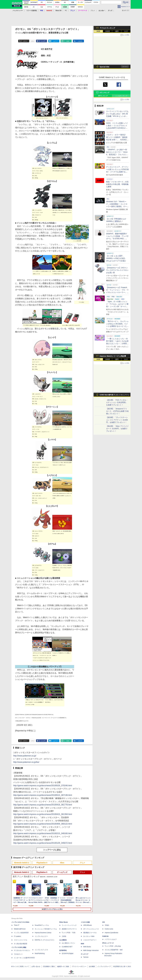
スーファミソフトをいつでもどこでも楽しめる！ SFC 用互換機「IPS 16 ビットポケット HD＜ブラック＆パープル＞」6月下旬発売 (117, 116)
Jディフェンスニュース (91, 929)
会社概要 (92, 966)
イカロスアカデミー (90, 940)
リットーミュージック (69, 925)
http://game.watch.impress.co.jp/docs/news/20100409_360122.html (43, 824)
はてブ (55, 41)
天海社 (107, 925)
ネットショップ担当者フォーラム (46, 929)
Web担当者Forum (20, 929)
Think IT (17, 925)
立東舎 (64, 936)
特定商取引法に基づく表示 (122, 966)
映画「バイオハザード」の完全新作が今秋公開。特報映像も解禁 (117, 184)
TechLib (86, 957)
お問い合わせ (36, 966)
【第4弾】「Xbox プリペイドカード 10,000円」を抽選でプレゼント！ (117, 429)
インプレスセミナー (41, 936)
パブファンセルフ (111, 939)
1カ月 (126, 31)
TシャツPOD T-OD (69, 933)
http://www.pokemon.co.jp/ (25, 756)
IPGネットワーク (108, 943)
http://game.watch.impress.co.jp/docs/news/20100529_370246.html (43, 786)
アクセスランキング (107, 28)
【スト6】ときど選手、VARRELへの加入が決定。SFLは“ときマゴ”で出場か (116, 258)
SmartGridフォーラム (42, 925)
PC (66, 11)
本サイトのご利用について (20, 966)
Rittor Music (64, 922)
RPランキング (103, 96)
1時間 (98, 31)
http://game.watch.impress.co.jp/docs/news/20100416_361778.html (43, 805)
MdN (82, 944)
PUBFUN (105, 936)
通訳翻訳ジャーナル (90, 933)
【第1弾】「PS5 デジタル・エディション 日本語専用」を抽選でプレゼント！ (117, 402)
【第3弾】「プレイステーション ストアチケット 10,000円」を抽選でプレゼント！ (117, 420)
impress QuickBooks (111, 933)
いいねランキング (121, 96)
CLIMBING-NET (67, 947)
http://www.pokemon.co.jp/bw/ (26, 762)
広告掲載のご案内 (49, 966)
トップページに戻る (52, 850)
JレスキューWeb (89, 936)
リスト (32, 41)
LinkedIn (80, 41)
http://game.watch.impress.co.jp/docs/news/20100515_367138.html (43, 795)
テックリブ (85, 954)
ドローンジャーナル (21, 940)
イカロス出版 (85, 922)
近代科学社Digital (67, 953)
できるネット (18, 954)
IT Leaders (17, 936)
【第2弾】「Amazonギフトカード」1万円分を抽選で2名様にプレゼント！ (117, 411)
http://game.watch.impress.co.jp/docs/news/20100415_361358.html (43, 814)
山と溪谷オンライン (68, 943)
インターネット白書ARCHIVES (24, 958)
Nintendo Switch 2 (22, 863)
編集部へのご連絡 (63, 966)
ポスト (25, 41)
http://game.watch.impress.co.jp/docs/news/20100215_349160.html (43, 833)
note (68, 41)
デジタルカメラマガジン (22, 950)
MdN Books (87, 947)
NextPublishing (40, 953)
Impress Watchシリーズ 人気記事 (113, 356)
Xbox (62, 863)
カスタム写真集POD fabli (114, 950)
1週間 (117, 31)
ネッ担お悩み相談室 (21, 944)
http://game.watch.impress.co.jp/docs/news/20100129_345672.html (43, 843)
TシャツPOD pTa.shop (113, 946)
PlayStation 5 (42, 863)
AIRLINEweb (88, 925)
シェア (43, 41)
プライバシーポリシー (79, 966)
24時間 (107, 31)
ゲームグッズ (62, 872)
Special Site (104, 67)
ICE (104, 922)
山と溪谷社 (63, 940)
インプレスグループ (104, 966)
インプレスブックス (41, 950)
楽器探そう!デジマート (69, 929)
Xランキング (104, 93)
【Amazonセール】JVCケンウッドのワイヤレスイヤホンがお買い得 (117, 270)
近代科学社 (63, 950)
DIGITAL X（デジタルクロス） (45, 940)
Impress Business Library (43, 933)
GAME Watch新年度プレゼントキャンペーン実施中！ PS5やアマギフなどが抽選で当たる (114, 395)
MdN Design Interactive (91, 950)
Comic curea (109, 929)
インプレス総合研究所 (21, 933)
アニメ (82, 863)
